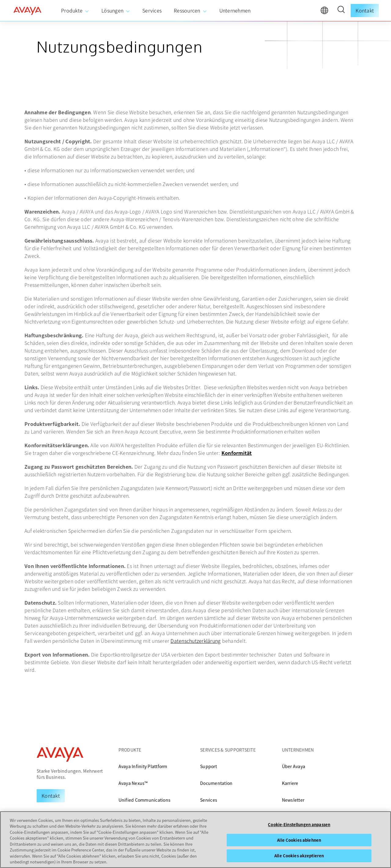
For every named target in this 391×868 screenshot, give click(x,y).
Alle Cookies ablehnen (299, 840)
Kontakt (365, 10)
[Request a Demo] (51, 796)
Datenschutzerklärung (195, 641)
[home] (27, 11)
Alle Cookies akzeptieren (299, 856)
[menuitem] (75, 11)
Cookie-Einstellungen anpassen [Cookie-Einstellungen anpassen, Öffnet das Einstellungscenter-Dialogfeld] (299, 824)
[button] (341, 10)
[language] (326, 12)
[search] (341, 10)
